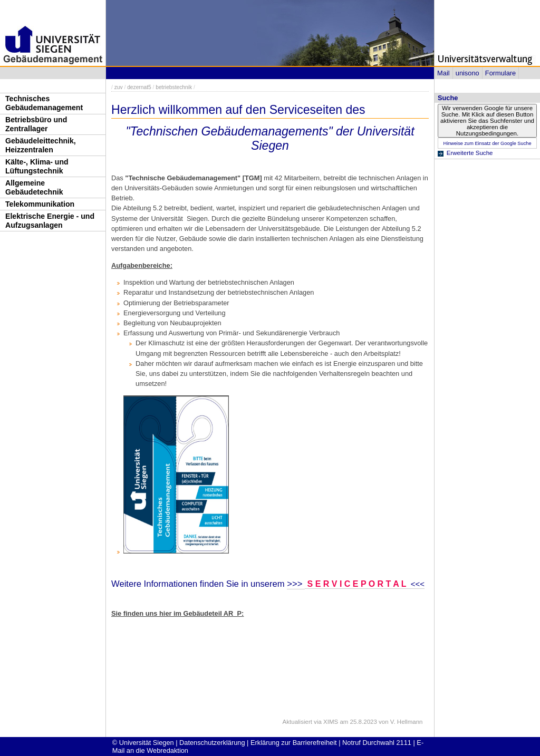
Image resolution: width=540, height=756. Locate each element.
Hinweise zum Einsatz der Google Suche (487, 143)
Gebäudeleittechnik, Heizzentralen (41, 145)
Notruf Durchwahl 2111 (377, 743)
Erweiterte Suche (470, 153)
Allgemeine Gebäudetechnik (34, 187)
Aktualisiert (297, 722)
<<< (417, 584)
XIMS (331, 722)
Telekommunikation (40, 204)
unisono (467, 73)
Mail (443, 73)
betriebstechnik (174, 87)
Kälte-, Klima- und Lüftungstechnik (37, 166)
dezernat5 (139, 87)
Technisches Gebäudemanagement (44, 103)
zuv (119, 87)
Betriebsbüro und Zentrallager (36, 124)
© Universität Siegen (143, 743)
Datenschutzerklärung (212, 743)
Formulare (500, 73)
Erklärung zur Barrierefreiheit (294, 743)
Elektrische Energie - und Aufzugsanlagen (50, 221)
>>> (296, 584)
